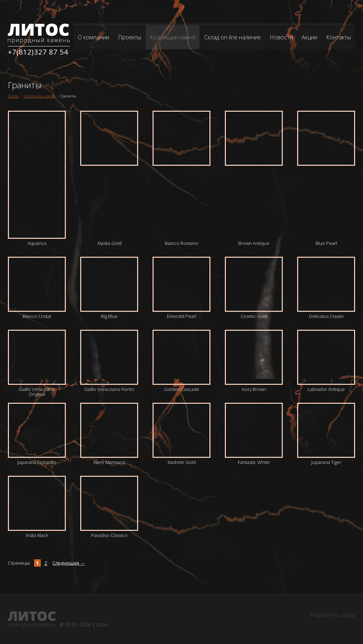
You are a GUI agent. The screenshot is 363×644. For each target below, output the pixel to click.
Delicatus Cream (326, 316)
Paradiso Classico (109, 535)
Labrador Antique (326, 389)
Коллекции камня (173, 37)
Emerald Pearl (182, 316)
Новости (281, 37)
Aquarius (37, 243)
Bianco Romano (181, 243)
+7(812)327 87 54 (38, 52)
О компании (93, 37)
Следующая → (69, 563)
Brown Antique (254, 243)
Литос (13, 96)
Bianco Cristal (37, 316)
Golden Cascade (182, 389)
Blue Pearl (326, 243)
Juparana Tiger (326, 462)
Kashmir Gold (182, 462)
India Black (37, 535)
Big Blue (109, 316)
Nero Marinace (109, 462)
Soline (348, 615)
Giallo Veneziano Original (37, 392)
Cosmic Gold (254, 316)
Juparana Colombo (37, 462)
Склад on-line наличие (233, 37)
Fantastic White (254, 462)
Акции (309, 37)
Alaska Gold (109, 243)
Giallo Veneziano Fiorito (109, 389)
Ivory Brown (254, 389)
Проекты (130, 37)
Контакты (339, 37)
